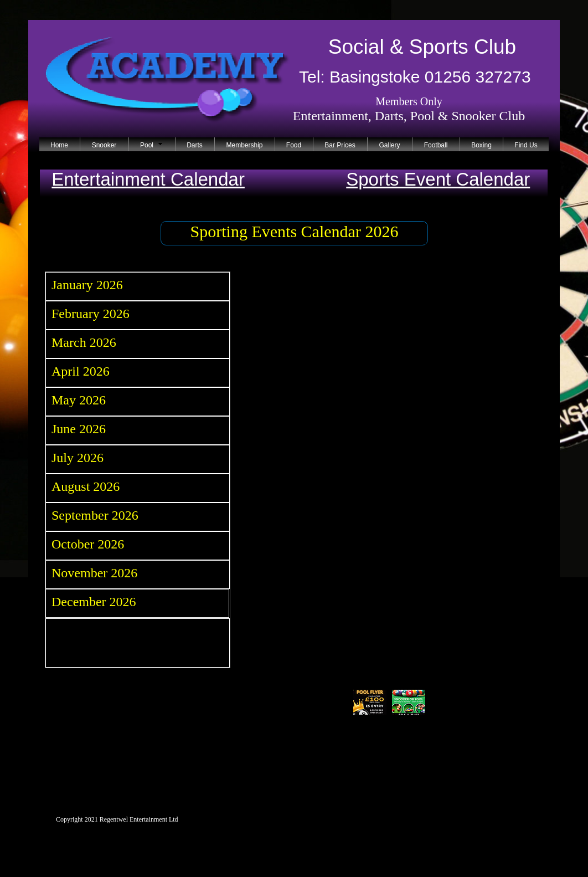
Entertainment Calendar (148, 179)
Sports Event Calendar (438, 179)
